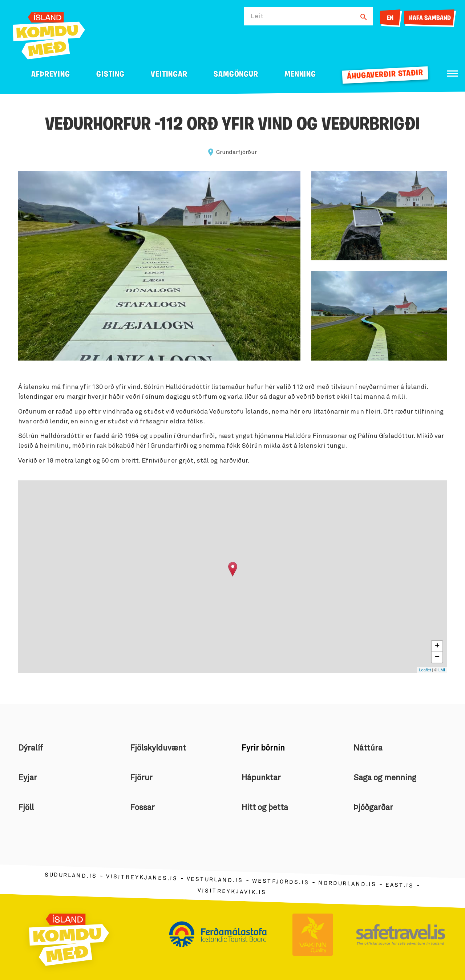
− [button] (437, 657)
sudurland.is (71, 875)
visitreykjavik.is (232, 891)
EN (390, 18)
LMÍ (442, 670)
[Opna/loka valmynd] (452, 74)
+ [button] (437, 646)
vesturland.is (215, 880)
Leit (257, 16)
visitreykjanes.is (142, 877)
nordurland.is (347, 884)
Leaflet (425, 670)
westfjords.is (281, 882)
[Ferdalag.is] (49, 34)
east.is (400, 885)
